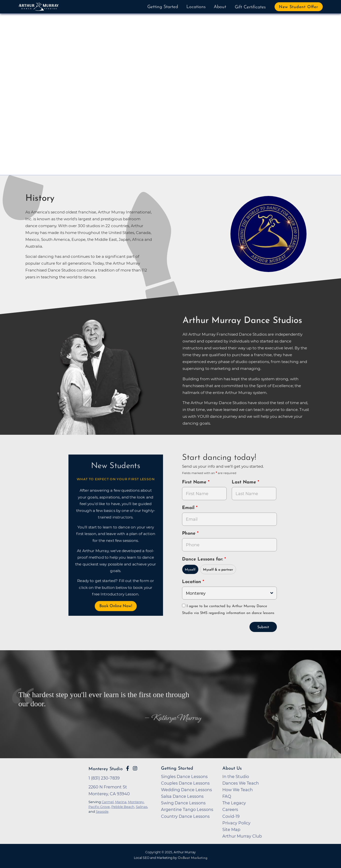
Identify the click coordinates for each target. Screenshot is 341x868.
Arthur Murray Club (242, 836)
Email (189, 508)
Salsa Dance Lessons (182, 796)
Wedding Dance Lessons (186, 789)
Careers (230, 809)
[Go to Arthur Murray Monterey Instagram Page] (135, 768)
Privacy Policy (236, 822)
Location (192, 582)
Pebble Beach (123, 806)
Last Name (245, 482)
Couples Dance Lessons (185, 783)
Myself (190, 570)
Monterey (136, 801)
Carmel (108, 801)
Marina (121, 801)
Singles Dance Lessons (184, 776)
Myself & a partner (218, 570)
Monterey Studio (106, 768)
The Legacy (234, 802)
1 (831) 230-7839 (104, 777)
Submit (263, 627)
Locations (196, 7)
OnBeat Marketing (193, 857)
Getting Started (163, 7)
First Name (195, 482)
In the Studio (236, 776)
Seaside (102, 811)
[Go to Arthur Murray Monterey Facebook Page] (128, 768)
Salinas (142, 806)
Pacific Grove (99, 806)
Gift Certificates (250, 7)
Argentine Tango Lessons (187, 809)
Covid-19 (231, 816)
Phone (190, 534)
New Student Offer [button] (299, 7)
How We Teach (238, 789)
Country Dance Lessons (185, 816)
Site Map (231, 829)
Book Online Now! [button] (115, 606)
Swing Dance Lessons (183, 802)
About (220, 7)
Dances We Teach (241, 783)
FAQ (227, 796)
